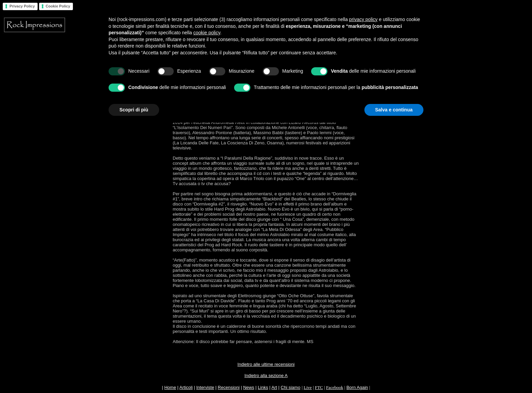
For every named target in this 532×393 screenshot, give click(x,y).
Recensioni (229, 387)
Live (308, 387)
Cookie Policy (58, 6)
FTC (319, 387)
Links (263, 387)
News (249, 387)
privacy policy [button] (363, 19)
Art (274, 387)
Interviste (205, 387)
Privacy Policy (22, 6)
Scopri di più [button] (134, 110)
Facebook (335, 387)
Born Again (357, 387)
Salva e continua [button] (394, 110)
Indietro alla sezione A (266, 376)
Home (170, 387)
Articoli (186, 387)
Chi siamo (290, 387)
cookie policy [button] (207, 33)
